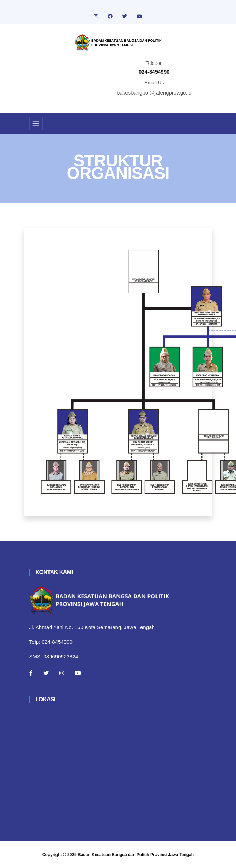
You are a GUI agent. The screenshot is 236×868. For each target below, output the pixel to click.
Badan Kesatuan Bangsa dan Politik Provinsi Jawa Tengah (136, 855)
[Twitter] (46, 673)
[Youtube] (78, 673)
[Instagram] (62, 673)
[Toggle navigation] (36, 123)
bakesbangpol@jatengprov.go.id (154, 93)
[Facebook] (31, 673)
